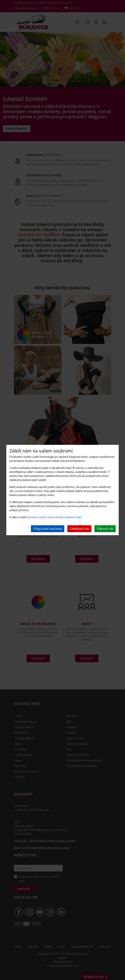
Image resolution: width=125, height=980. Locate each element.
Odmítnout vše (79, 529)
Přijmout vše (105, 529)
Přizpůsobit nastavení (48, 529)
